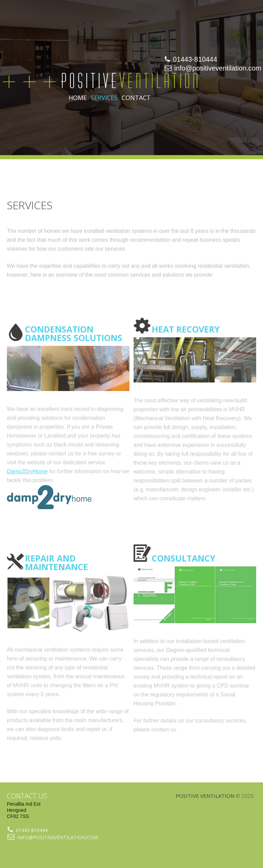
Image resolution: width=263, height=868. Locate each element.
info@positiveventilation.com (218, 68)
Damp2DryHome (27, 471)
